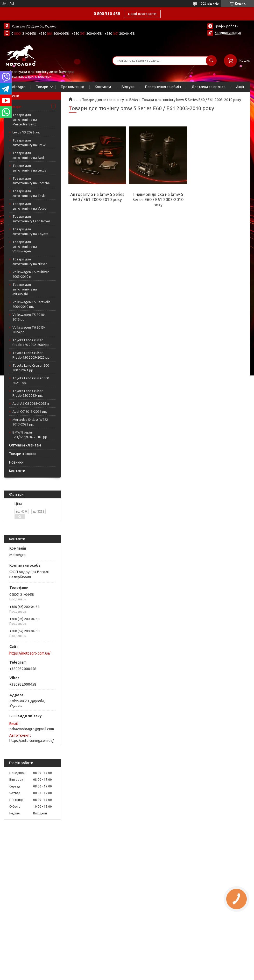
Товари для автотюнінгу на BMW (29, 143)
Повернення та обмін (163, 87)
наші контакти (142, 14)
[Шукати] (211, 61)
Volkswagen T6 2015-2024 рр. (29, 330)
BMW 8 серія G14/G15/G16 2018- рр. (30, 435)
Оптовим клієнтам (25, 445)
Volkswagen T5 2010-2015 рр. (29, 317)
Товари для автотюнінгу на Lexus (29, 168)
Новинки (16, 462)
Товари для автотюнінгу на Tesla (29, 193)
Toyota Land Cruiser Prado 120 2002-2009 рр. (31, 342)
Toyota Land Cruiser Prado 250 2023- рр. (28, 393)
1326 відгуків (209, 3)
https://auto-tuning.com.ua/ (31, 741)
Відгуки (128, 87)
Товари (42, 87)
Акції (240, 87)
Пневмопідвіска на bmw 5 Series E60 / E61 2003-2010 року (158, 200)
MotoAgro (17, 87)
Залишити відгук (228, 33)
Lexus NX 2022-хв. (26, 132)
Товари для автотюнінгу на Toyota (30, 231)
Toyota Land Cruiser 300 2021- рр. (31, 380)
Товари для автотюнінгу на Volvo (29, 206)
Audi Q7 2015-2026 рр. (30, 411)
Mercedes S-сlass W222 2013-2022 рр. (30, 422)
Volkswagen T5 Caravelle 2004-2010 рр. (31, 304)
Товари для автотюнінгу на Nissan (30, 261)
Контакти (103, 87)
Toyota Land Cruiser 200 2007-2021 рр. (31, 368)
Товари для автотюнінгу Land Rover (31, 219)
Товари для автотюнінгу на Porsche (31, 181)
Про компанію (73, 87)
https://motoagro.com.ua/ (30, 653)
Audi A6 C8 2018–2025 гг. (31, 403)
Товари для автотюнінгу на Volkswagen (25, 246)
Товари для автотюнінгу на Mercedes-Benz (25, 119)
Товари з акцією (22, 454)
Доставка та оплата (209, 87)
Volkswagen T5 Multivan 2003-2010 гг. (31, 274)
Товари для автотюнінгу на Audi (29, 155)
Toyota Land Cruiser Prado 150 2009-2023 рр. (31, 355)
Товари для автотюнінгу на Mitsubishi (25, 289)
